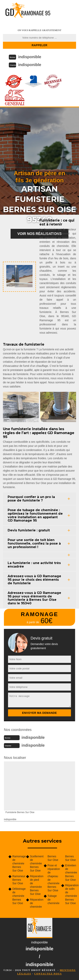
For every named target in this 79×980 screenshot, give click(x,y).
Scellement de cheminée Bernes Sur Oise (35, 864)
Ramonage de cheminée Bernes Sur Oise (18, 864)
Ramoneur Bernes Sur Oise (18, 880)
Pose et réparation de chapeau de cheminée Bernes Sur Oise (53, 878)
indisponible (30, 57)
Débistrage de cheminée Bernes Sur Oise (18, 896)
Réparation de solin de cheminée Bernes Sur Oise (71, 894)
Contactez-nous (48, 974)
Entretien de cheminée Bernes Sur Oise (71, 873)
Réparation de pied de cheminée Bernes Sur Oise (35, 885)
